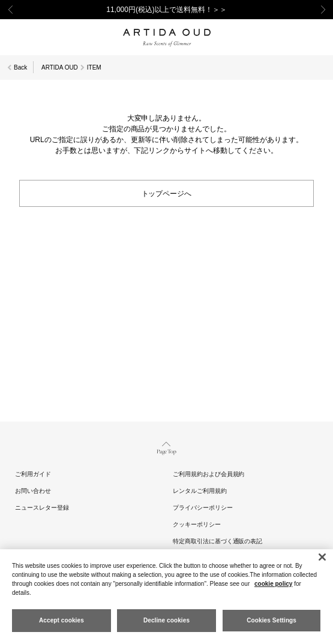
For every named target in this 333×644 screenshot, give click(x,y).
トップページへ (167, 193)
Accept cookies (61, 620)
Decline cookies (166, 620)
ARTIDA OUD (60, 67)
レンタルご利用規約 (200, 491)
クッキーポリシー (197, 524)
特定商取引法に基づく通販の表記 (218, 541)
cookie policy (273, 584)
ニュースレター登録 (42, 508)
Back (20, 67)
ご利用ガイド (33, 474)
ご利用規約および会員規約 (209, 474)
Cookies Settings (271, 620)
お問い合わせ (33, 491)
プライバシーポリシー (203, 508)
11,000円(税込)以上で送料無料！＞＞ (166, 10)
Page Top (166, 447)
